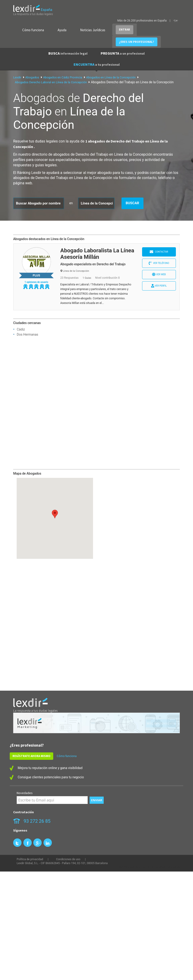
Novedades (25, 793)
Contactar (159, 252)
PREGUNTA (123, 53)
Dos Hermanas (27, 334)
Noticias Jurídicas (93, 30)
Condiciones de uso (68, 859)
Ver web (159, 274)
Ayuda (62, 30)
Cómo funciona (33, 30)
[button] (55, 514)
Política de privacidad (30, 859)
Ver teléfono (159, 263)
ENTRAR (125, 29)
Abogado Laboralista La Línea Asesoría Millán (97, 254)
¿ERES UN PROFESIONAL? (137, 42)
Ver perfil (159, 286)
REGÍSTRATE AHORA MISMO (31, 756)
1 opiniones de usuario (36, 282)
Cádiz (21, 329)
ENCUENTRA (97, 64)
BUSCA (68, 53)
